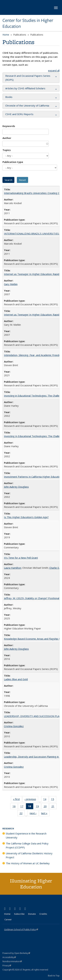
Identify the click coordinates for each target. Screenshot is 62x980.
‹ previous (31, 800)
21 (54, 807)
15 (54, 800)
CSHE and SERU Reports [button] (19, 114)
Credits (43, 914)
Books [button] (9, 97)
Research (8, 829)
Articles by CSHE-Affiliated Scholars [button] (25, 88)
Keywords (9, 126)
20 (46, 807)
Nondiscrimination (12, 961)
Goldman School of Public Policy (21, 929)
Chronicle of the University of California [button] (27, 106)
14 (46, 800)
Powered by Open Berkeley (16, 953)
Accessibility (9, 957)
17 (23, 807)
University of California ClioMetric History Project (29, 855)
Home (6, 35)
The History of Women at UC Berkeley (28, 863)
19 (38, 807)
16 (15, 807)
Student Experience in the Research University (26, 835)
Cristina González (14, 726)
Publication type (13, 162)
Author (7, 138)
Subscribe (19, 914)
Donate (32, 914)
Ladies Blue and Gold (16, 679)
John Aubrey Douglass (16, 487)
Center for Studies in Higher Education (28, 23)
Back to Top (54, 976)
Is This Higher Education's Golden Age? (26, 517)
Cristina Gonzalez (14, 767)
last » (45, 814)
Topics (7, 150)
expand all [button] (54, 70)
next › (34, 814)
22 (22, 814)
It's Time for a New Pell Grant (21, 558)
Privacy (7, 966)
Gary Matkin (11, 284)
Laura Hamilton (13, 568)
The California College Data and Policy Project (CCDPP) (27, 845)
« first (18, 800)
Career (8, 919)
